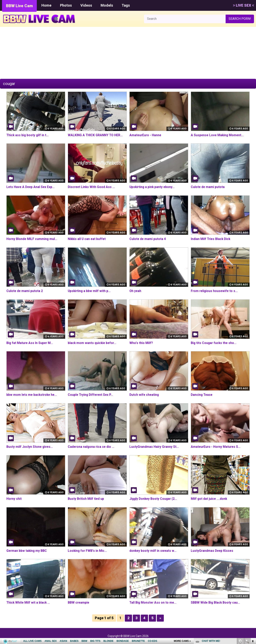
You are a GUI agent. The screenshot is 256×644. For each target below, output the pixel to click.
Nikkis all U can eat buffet (87, 239)
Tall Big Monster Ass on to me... (153, 602)
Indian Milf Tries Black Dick (211, 239)
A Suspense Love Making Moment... (218, 135)
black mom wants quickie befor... (92, 343)
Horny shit (14, 499)
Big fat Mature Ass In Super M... (30, 343)
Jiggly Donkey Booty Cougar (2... (154, 499)
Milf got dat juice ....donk (209, 499)
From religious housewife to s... (215, 291)
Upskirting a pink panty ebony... (153, 187)
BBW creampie (79, 602)
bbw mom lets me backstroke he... (32, 395)
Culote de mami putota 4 (148, 239)
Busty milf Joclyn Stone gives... (30, 447)
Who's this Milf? (141, 343)
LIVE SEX (243, 5)
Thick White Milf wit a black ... (28, 602)
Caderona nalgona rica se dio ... (91, 447)
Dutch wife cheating (144, 395)
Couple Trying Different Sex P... (91, 395)
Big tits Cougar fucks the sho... (214, 343)
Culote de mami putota (208, 187)
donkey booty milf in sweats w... (153, 551)
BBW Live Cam (19, 6)
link (252, 581)
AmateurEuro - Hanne (146, 135)
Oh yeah (135, 291)
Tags (126, 5)
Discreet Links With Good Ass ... (92, 187)
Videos (86, 5)
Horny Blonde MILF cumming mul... (32, 239)
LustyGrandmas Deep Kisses (212, 551)
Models (107, 5)
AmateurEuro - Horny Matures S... (216, 447)
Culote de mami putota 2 (25, 291)
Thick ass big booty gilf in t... (28, 135)
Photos (66, 5)
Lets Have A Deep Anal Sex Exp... (31, 187)
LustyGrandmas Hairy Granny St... (154, 447)
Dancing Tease (202, 395)
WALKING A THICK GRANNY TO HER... (95, 135)
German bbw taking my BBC (27, 551)
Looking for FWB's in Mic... (88, 551)
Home (46, 5)
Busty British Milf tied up (86, 499)
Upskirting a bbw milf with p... (90, 291)
